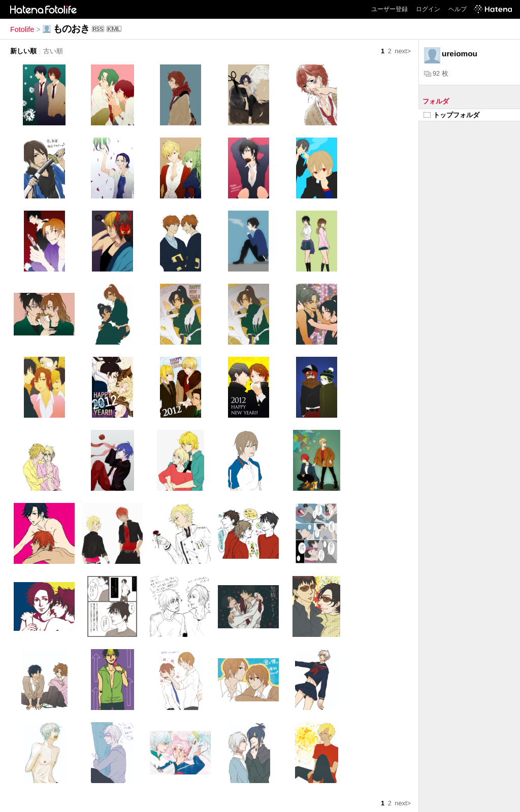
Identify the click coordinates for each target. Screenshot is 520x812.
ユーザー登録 (389, 9)
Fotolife (22, 29)
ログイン (428, 9)
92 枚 (436, 73)
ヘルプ (458, 9)
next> (403, 51)
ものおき (71, 29)
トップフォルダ (451, 115)
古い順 (53, 51)
